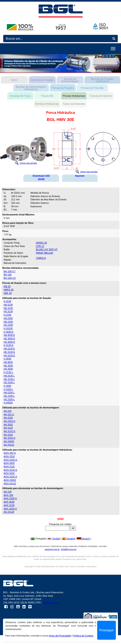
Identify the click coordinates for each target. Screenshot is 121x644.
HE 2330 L (9, 396)
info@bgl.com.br (69, 549)
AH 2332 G (9, 421)
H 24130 (8, 328)
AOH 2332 (9, 456)
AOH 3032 (9, 463)
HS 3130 (8, 311)
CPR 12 (40, 246)
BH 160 (8, 275)
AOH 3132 (9, 466)
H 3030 (7, 359)
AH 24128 (9, 512)
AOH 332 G (10, 453)
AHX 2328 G (10, 498)
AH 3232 (8, 435)
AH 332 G (9, 414)
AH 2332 (8, 418)
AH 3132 (8, 428)
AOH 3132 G (10, 470)
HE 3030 (8, 366)
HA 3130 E (9, 349)
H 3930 (7, 386)
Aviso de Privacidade (60, 636)
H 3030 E (9, 332)
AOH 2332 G (10, 460)
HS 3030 (8, 369)
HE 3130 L (9, 379)
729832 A (41, 258)
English (54, 539)
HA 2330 (8, 318)
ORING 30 (41, 243)
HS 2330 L (9, 399)
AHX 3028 (9, 502)
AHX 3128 (9, 505)
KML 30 (8, 293)
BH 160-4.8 (10, 278)
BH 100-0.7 (10, 271)
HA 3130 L (9, 376)
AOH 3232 (9, 473)
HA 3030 (8, 362)
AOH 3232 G (10, 477)
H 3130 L (8, 372)
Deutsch (83, 539)
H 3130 (7, 301)
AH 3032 (8, 425)
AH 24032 (9, 441)
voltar (60, 519)
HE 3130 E (9, 352)
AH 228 (8, 492)
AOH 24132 (10, 483)
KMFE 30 (9, 290)
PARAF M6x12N (44, 253)
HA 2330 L (9, 392)
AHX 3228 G (10, 509)
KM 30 (7, 286)
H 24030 (8, 403)
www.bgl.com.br (52, 549)
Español (69, 539)
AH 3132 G (9, 431)
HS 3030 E (9, 342)
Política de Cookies (83, 636)
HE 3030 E (9, 338)
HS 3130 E (9, 355)
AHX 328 (8, 495)
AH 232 (8, 411)
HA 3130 (8, 305)
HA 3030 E (9, 335)
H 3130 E (9, 345)
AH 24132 (9, 445)
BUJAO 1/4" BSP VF (47, 249)
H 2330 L (8, 389)
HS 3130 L (9, 382)
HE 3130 (8, 308)
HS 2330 (8, 325)
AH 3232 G (9, 438)
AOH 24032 (10, 480)
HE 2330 (8, 322)
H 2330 (7, 315)
